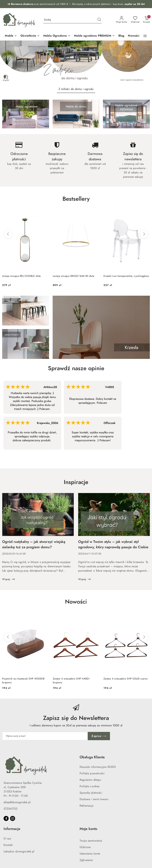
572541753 (11, 809)
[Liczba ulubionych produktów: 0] (135, 20)
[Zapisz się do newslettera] (45, 736)
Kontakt (8, 845)
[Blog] (121, 36)
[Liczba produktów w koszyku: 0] (147, 20)
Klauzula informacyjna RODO (98, 767)
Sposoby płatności (91, 793)
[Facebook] (6, 818)
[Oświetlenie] (30, 36)
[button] (145, 36)
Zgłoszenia (86, 860)
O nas (7, 839)
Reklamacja (87, 806)
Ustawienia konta (90, 854)
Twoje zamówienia (91, 841)
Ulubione (85, 847)
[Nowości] (134, 36)
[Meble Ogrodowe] (57, 36)
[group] (76, 62)
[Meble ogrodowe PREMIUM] (94, 36)
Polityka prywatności (92, 773)
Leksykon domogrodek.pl (19, 851)
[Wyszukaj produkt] (73, 20)
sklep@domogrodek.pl (17, 802)
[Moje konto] (122, 20)
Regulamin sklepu (90, 780)
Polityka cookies (90, 786)
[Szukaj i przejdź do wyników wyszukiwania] (99, 20)
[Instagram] (13, 818)
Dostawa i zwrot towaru (94, 799)
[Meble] (11, 36)
